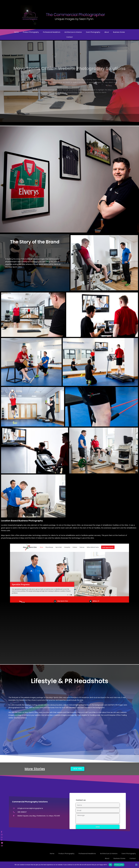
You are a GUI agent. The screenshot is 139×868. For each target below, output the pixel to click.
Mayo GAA (76, 708)
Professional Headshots (52, 32)
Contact (70, 37)
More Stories (35, 769)
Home (16, 32)
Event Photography (93, 32)
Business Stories (119, 32)
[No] (136, 865)
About (107, 32)
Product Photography (31, 32)
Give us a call (82, 712)
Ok (110, 865)
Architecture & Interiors (73, 32)
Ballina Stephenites (82, 705)
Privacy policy (119, 865)
